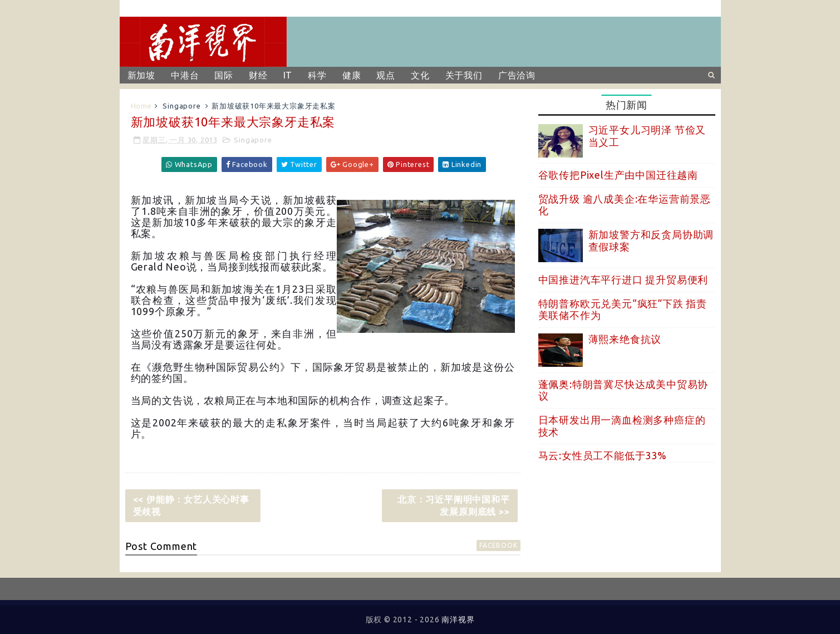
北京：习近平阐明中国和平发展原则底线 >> (454, 505)
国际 (224, 75)
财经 (258, 75)
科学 (317, 75)
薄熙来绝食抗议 (625, 339)
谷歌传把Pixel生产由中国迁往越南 (618, 175)
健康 (352, 75)
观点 (386, 75)
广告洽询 (517, 75)
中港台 (185, 75)
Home (141, 106)
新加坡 (141, 75)
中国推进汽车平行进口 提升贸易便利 (623, 279)
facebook (498, 545)
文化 (420, 75)
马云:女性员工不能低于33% (603, 455)
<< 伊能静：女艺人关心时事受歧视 (191, 505)
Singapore (181, 106)
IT (288, 75)
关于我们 (464, 75)
